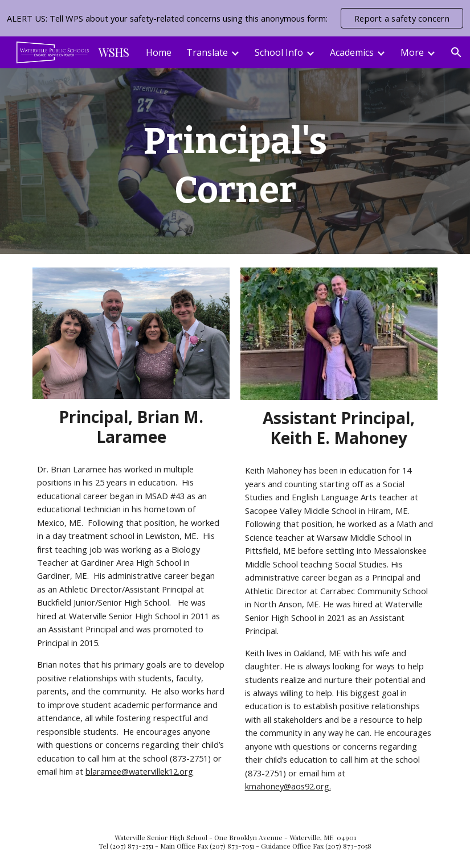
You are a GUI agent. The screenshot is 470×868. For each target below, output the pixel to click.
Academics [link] (352, 52)
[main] (235, 161)
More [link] (412, 52)
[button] (456, 52)
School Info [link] (279, 52)
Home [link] (159, 52)
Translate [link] (207, 52)
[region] (235, 18)
